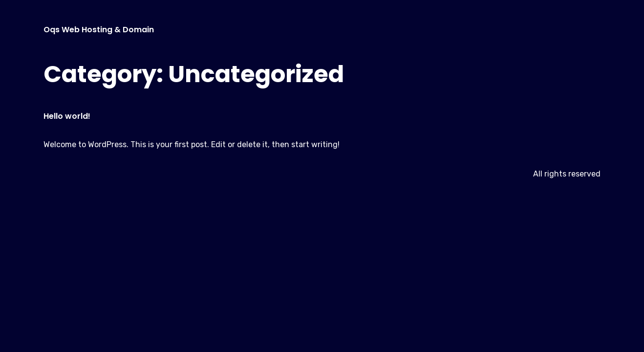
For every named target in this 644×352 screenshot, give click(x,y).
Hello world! (67, 116)
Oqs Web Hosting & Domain (99, 30)
